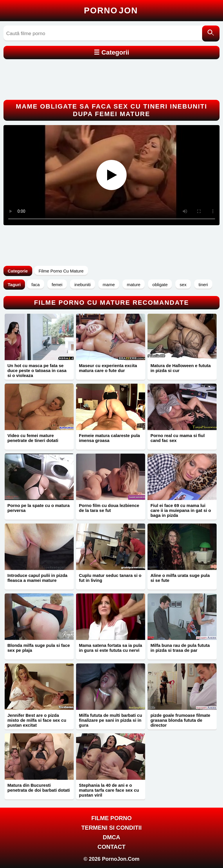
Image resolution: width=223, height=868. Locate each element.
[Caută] (211, 34)
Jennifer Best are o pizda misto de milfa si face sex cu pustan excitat (37, 720)
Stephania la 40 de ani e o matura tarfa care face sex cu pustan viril (109, 790)
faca (35, 285)
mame (109, 285)
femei (57, 285)
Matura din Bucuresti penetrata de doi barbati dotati (39, 788)
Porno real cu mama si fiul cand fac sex (178, 438)
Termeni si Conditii (111, 828)
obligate (160, 285)
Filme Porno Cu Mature (61, 271)
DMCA (111, 837)
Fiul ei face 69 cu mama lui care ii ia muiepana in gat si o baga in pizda (181, 510)
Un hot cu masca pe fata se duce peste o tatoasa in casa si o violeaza (37, 370)
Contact (111, 847)
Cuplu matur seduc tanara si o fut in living (110, 578)
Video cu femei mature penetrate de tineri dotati (33, 438)
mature (134, 285)
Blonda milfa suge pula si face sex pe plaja (39, 648)
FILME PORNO (112, 818)
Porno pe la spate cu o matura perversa (39, 508)
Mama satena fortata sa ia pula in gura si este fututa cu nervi (111, 648)
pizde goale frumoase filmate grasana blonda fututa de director (180, 720)
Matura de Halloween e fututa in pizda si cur (181, 368)
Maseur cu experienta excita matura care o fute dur (108, 368)
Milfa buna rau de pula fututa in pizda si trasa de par (180, 648)
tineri (203, 285)
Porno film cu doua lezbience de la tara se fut (109, 508)
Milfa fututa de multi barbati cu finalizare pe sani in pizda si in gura (111, 720)
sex (183, 285)
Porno (111, 10)
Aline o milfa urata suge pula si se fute (180, 578)
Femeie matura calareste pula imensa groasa (109, 438)
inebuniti (82, 285)
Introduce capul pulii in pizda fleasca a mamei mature (38, 578)
